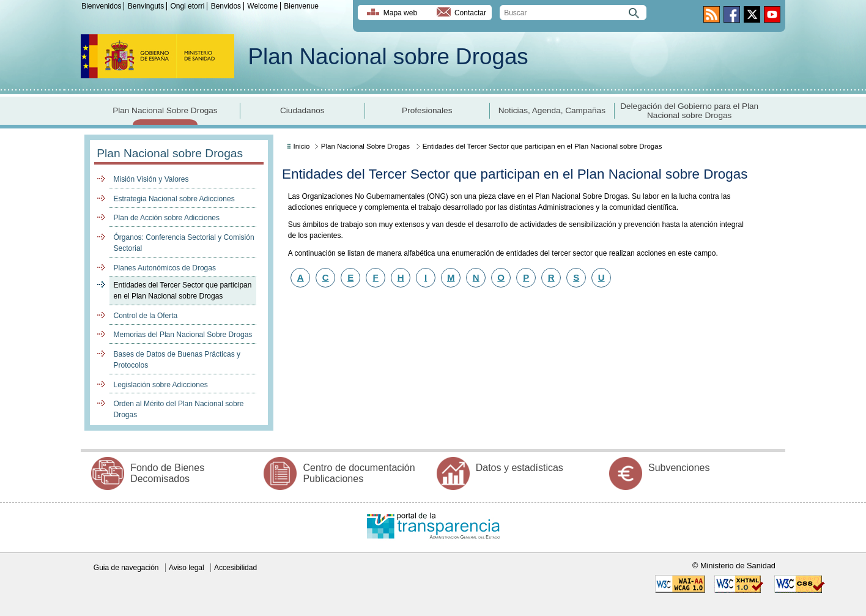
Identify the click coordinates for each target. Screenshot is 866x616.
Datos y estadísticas (520, 468)
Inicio (302, 146)
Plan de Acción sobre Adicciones (167, 218)
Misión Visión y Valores (151, 179)
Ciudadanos (302, 110)
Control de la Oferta (146, 316)
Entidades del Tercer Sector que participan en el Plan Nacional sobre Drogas (183, 291)
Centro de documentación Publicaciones (359, 473)
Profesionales (427, 110)
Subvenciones (679, 468)
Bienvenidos (101, 6)
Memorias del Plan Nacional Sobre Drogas (183, 335)
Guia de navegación (126, 568)
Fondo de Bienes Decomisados (167, 473)
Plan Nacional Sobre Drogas (165, 110)
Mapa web (400, 13)
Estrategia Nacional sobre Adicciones (174, 199)
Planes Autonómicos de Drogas (165, 268)
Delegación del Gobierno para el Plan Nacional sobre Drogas (689, 111)
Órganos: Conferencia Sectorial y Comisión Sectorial (184, 243)
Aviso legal (187, 568)
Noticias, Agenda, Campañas (552, 110)
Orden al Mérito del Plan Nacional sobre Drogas (179, 409)
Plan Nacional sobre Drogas (388, 57)
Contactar (470, 13)
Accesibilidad (235, 568)
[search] (573, 13)
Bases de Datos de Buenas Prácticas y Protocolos (177, 360)
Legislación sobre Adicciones (161, 385)
